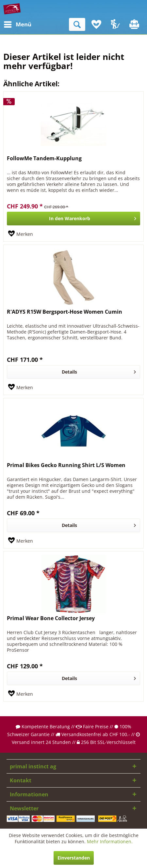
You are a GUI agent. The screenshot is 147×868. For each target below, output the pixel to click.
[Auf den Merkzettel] (21, 234)
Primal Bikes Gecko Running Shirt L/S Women (66, 465)
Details (99, 371)
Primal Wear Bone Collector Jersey (51, 618)
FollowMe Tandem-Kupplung (44, 158)
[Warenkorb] (135, 24)
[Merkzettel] (96, 24)
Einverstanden (74, 858)
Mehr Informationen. (110, 841)
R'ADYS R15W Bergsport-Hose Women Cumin (65, 312)
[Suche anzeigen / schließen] (77, 24)
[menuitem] (9, 24)
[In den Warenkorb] (73, 219)
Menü (11, 24)
